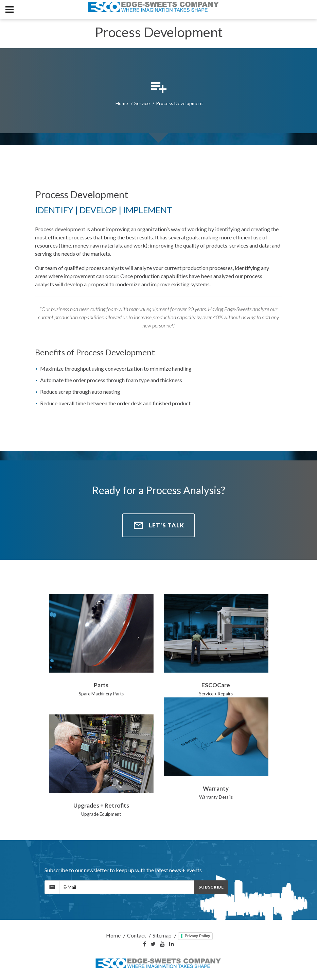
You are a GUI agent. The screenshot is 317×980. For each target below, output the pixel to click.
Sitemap (162, 935)
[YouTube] (162, 944)
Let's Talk (158, 525)
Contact (137, 935)
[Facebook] (145, 944)
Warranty (216, 788)
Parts (101, 685)
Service (142, 103)
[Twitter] (153, 944)
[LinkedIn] (172, 944)
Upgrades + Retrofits (101, 805)
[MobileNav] (10, 10)
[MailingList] (127, 887)
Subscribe (211, 887)
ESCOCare (216, 685)
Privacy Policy (198, 936)
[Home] (159, 964)
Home (122, 103)
